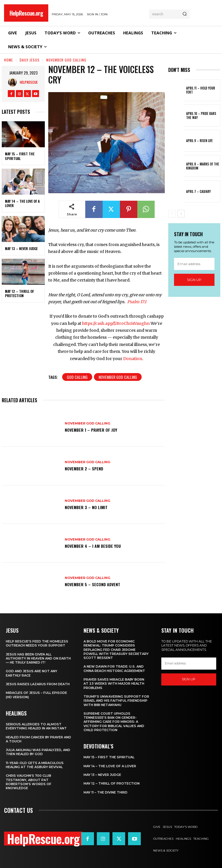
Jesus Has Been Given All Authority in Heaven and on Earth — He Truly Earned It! (38, 659)
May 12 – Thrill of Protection (19, 294)
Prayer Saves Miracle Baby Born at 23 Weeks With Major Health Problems (114, 684)
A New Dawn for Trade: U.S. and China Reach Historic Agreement (114, 668)
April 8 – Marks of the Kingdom (203, 166)
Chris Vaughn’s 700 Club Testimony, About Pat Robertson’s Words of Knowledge (29, 782)
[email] (194, 264)
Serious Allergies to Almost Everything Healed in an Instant (36, 726)
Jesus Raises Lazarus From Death (38, 684)
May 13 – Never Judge (21, 248)
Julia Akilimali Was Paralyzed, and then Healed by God (38, 752)
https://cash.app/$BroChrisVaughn (116, 323)
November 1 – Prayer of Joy (91, 430)
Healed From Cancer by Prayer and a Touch (38, 739)
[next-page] (181, 214)
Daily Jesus (30, 60)
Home (9, 60)
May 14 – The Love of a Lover (22, 203)
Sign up (194, 280)
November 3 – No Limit (86, 507)
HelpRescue (29, 82)
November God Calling (66, 60)
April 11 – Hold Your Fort (201, 90)
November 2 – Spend (84, 469)
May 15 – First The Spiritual (20, 156)
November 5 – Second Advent (92, 584)
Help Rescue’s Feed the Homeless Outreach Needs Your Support (37, 643)
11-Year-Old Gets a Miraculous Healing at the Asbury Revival (35, 765)
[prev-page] (172, 214)
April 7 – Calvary (198, 191)
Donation (133, 359)
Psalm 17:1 (137, 302)
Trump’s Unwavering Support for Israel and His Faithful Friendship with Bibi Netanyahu (116, 701)
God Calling (77, 377)
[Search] (185, 14)
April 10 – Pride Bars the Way (201, 116)
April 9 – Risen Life (199, 141)
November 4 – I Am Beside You (93, 546)
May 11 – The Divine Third (106, 792)
